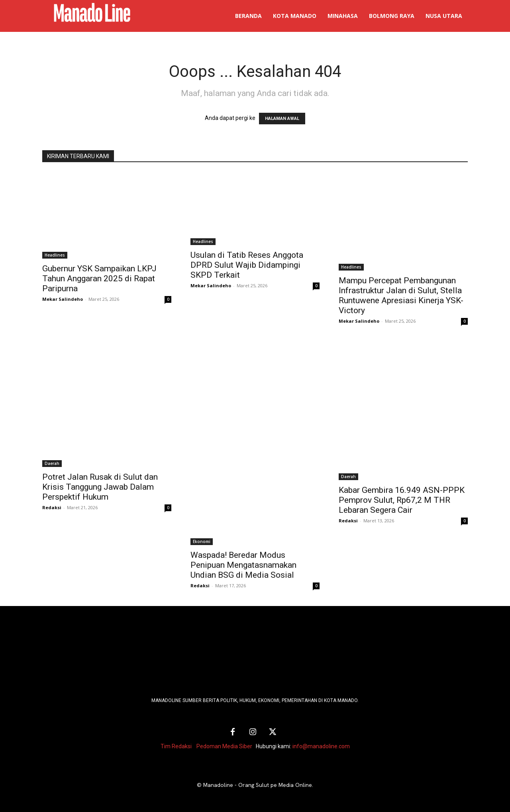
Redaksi (52, 507)
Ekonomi (202, 541)
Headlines (55, 255)
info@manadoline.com (321, 746)
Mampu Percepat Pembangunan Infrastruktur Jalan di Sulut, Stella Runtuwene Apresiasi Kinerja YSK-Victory (401, 295)
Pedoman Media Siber (224, 746)
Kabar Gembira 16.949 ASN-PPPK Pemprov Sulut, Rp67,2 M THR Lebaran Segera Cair (402, 500)
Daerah (52, 463)
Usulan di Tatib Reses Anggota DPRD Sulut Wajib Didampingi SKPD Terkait (247, 265)
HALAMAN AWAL (282, 119)
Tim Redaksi (176, 746)
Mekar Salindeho (63, 299)
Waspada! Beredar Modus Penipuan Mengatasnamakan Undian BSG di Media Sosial (243, 565)
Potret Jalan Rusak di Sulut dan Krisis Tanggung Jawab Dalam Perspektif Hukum (100, 487)
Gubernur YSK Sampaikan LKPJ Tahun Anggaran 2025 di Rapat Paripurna (99, 279)
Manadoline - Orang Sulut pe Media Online (258, 785)
